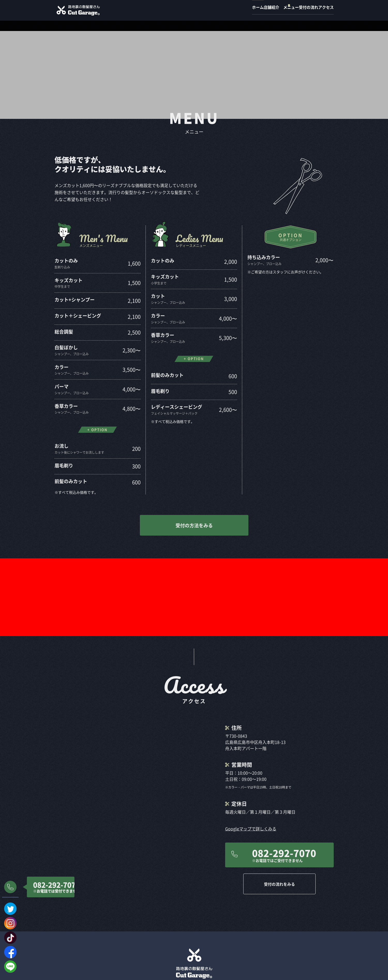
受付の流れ (298, 10)
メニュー (270, 10)
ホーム (221, 10)
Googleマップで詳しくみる (251, 741)
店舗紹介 (245, 10)
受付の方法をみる (194, 515)
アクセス (326, 10)
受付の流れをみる (279, 796)
